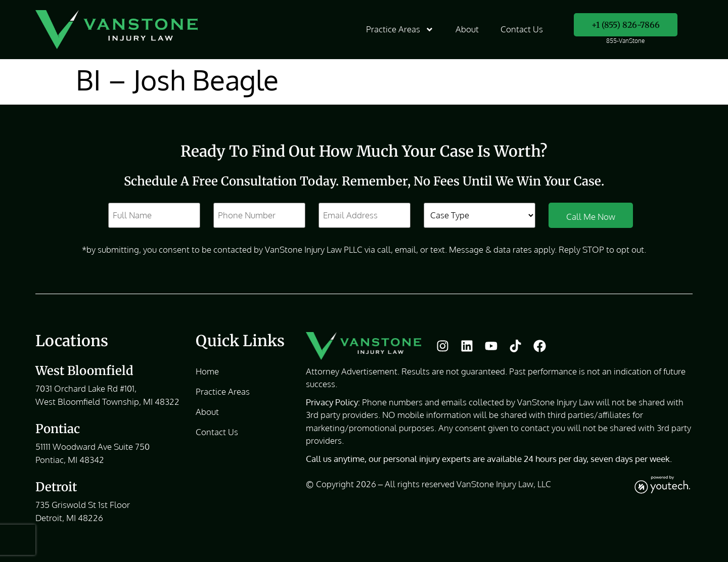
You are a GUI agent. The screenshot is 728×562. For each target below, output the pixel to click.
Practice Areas (400, 29)
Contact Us (522, 29)
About (467, 29)
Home (207, 371)
